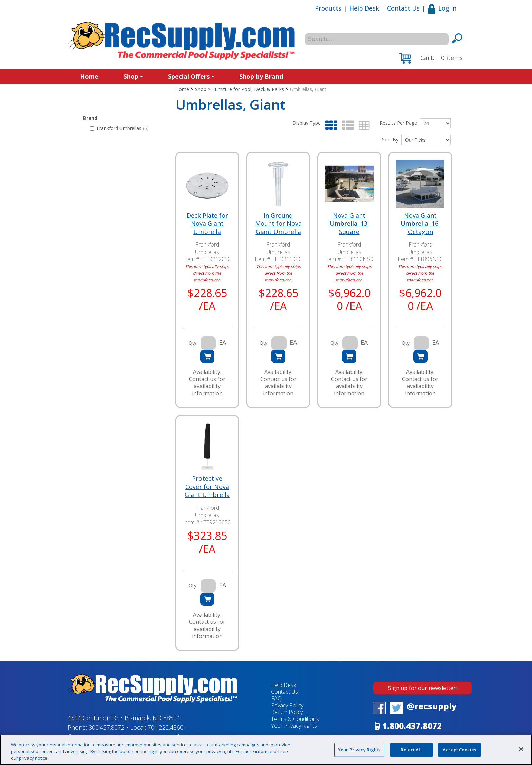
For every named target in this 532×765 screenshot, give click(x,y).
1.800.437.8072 (412, 726)
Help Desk (364, 8)
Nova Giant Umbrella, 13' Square (349, 223)
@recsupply (432, 706)
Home (89, 76)
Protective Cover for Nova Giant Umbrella (207, 487)
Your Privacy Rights (294, 726)
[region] (266, 750)
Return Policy (287, 712)
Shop (133, 76)
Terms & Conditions (295, 719)
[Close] (521, 749)
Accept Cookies (459, 749)
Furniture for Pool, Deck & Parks (248, 89)
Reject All (411, 749)
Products (328, 8)
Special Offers (191, 76)
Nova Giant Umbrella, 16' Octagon (420, 223)
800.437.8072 (107, 727)
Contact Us (403, 8)
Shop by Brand (261, 76)
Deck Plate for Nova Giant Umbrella (207, 223)
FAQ (276, 698)
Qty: (193, 343)
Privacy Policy (287, 705)
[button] (431, 58)
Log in (442, 8)
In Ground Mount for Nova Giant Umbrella (278, 223)
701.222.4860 (166, 727)
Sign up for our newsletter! (422, 688)
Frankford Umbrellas (119, 128)
